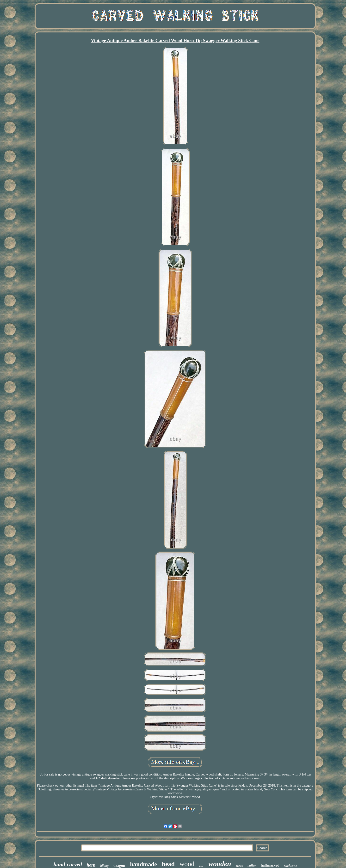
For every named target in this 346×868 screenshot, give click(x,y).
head (168, 864)
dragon (119, 865)
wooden (220, 864)
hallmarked (270, 865)
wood (187, 864)
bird (201, 866)
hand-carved (68, 865)
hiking (104, 866)
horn (91, 865)
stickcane (290, 866)
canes (239, 866)
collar (252, 866)
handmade (144, 864)
